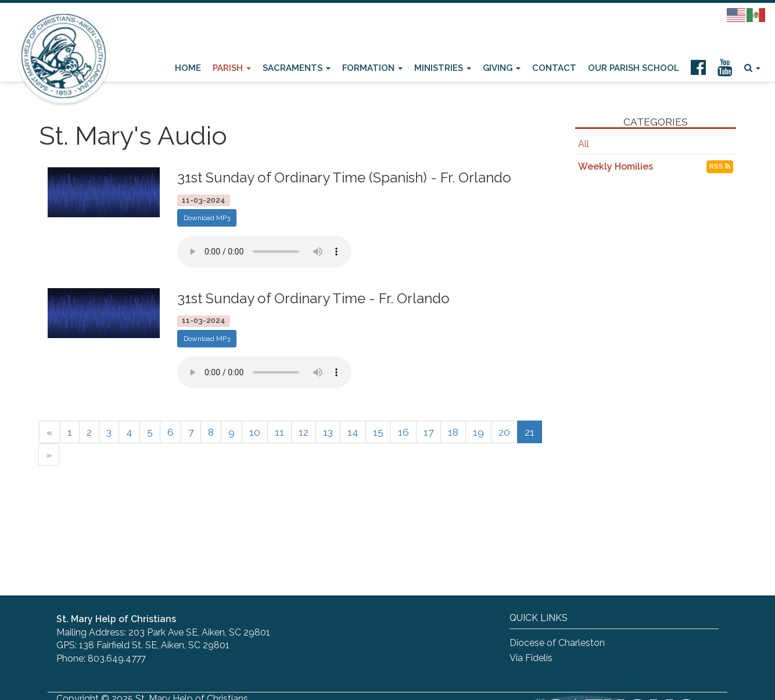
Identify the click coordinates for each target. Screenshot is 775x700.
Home (188, 68)
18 (453, 432)
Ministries (443, 68)
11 (279, 432)
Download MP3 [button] (207, 218)
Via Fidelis (531, 658)
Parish (232, 68)
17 (428, 432)
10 (255, 432)
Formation (372, 68)
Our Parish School (634, 68)
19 (478, 432)
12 (304, 432)
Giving (502, 68)
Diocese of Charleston (557, 643)
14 (353, 432)
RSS (720, 166)
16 (403, 432)
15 (378, 432)
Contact (554, 68)
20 (504, 432)
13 (328, 432)
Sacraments (297, 68)
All (584, 144)
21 (530, 432)
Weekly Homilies (616, 166)
